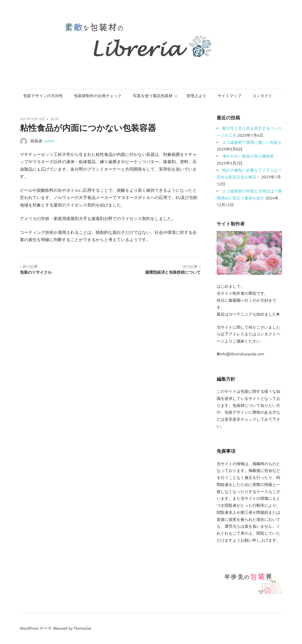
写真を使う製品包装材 (155, 96)
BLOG (55, 119)
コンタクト (262, 96)
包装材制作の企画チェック (98, 96)
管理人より (196, 96)
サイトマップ (229, 96)
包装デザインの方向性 (43, 96)
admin (49, 141)
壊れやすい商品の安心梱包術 (248, 156)
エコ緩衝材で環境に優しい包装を (252, 142)
